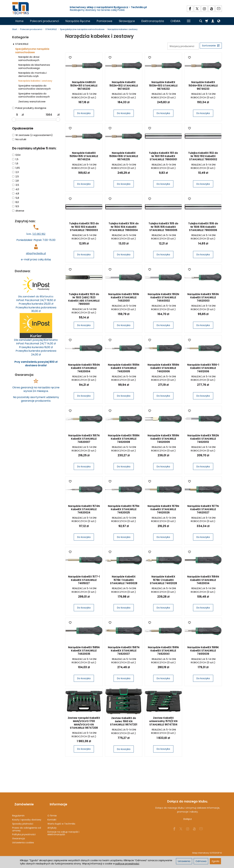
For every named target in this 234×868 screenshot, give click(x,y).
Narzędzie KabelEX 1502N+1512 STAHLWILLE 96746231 (124, 87)
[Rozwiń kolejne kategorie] (189, 21)
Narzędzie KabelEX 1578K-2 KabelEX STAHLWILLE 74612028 (163, 581)
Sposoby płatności (23, 819)
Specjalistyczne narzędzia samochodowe (32, 51)
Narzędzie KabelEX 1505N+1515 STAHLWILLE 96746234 (84, 157)
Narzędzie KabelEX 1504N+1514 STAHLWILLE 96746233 (203, 87)
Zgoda (215, 861)
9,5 (16, 206)
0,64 (16, 155)
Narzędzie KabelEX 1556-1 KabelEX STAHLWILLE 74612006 (203, 369)
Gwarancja (19, 834)
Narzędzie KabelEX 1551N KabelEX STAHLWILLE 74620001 (124, 299)
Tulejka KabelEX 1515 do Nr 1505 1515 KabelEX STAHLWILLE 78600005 (163, 228)
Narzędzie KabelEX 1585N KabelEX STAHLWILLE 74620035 (84, 652)
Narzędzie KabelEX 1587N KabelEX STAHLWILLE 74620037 (124, 652)
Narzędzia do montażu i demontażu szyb (33, 74)
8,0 (16, 202)
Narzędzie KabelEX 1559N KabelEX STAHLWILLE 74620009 (163, 440)
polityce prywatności (127, 864)
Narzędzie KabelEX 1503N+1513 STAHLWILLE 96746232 (163, 87)
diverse (18, 211)
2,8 (15, 181)
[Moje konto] (213, 21)
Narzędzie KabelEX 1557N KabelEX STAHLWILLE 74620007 (84, 440)
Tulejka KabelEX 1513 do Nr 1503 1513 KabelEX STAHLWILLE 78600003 (84, 228)
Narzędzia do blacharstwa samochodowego (34, 66)
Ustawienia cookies (23, 838)
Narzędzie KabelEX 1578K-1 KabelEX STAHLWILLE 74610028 (124, 581)
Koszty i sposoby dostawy (27, 815)
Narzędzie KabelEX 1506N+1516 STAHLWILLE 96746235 (124, 157)
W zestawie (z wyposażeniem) (32, 135)
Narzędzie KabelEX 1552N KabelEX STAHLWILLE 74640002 (163, 299)
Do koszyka (84, 114)
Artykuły (52, 823)
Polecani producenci (45, 21)
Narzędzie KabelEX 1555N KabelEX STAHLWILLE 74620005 (124, 369)
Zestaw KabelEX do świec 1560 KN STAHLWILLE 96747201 (124, 722)
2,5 (16, 176)
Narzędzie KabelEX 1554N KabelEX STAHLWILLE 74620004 (84, 369)
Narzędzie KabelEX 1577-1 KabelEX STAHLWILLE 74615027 (84, 581)
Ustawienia (184, 861)
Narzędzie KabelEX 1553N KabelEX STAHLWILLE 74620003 (203, 299)
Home (19, 21)
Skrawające (127, 21)
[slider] (14, 120)
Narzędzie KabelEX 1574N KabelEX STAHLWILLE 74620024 (84, 510)
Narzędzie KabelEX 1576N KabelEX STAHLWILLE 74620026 (163, 510)
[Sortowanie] (210, 46)
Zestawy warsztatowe (32, 101)
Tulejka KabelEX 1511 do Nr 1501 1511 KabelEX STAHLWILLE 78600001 (163, 157)
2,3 (15, 172)
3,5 (16, 185)
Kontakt (52, 815)
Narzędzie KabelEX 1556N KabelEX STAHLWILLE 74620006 (163, 369)
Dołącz (188, 820)
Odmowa (201, 861)
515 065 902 (39, 234)
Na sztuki (19, 139)
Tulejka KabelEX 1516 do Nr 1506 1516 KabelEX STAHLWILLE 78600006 (203, 228)
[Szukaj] (201, 21)
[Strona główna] (21, 8)
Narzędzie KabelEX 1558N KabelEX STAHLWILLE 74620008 (124, 440)
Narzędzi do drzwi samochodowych (29, 58)
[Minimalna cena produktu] (17, 115)
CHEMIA (175, 21)
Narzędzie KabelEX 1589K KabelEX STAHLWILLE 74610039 (203, 652)
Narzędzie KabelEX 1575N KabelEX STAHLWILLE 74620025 (124, 510)
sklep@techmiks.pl (36, 253)
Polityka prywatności (24, 830)
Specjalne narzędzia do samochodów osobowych (34, 95)
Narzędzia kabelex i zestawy (35, 81)
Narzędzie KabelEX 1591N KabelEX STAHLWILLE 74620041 (163, 652)
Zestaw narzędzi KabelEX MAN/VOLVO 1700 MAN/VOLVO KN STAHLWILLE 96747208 (84, 724)
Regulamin (18, 811)
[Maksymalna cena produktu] (49, 115)
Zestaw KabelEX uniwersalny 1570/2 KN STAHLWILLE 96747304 (163, 722)
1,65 (16, 168)
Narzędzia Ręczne (78, 21)
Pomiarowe (104, 21)
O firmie (52, 811)
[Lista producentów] (181, 46)
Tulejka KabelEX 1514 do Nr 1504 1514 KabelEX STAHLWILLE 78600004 (124, 228)
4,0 (16, 189)
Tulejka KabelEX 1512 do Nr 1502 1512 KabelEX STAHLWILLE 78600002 (203, 157)
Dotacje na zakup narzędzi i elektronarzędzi (63, 829)
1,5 (15, 159)
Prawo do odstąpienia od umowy (27, 825)
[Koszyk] (207, 21)
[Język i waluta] (219, 21)
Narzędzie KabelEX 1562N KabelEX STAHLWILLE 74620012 (203, 440)
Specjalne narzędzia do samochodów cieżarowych (35, 87)
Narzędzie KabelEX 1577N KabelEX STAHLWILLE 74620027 (203, 510)
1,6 (15, 163)
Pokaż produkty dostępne (29, 108)
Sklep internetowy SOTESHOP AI (207, 848)
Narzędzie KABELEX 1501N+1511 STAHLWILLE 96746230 (84, 87)
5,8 (16, 198)
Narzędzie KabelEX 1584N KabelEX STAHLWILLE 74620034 (203, 581)
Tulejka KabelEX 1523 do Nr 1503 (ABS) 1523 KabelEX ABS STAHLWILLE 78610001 (84, 300)
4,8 (16, 193)
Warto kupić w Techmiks (61, 819)
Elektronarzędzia (153, 21)
